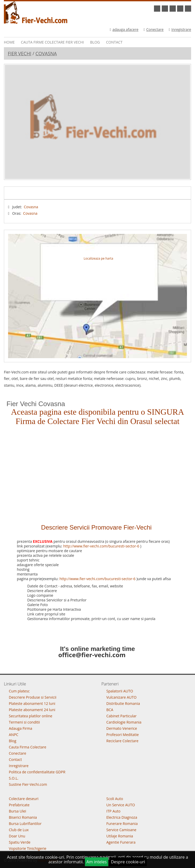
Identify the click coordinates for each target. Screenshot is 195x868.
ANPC (14, 735)
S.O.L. (14, 778)
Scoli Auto (115, 799)
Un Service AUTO (121, 805)
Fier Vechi (19, 53)
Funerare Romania (122, 824)
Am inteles (97, 862)
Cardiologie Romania (124, 722)
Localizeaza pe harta (98, 258)
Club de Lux (19, 830)
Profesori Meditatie (123, 735)
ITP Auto (114, 811)
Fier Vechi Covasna (36, 404)
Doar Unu (17, 836)
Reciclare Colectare (123, 741)
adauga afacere (124, 29)
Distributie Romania (123, 703)
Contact (114, 42)
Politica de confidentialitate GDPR (37, 772)
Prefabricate (19, 805)
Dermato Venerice (122, 728)
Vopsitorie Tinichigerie (28, 848)
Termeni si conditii (24, 722)
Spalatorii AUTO (120, 691)
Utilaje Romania (120, 836)
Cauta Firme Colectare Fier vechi (52, 42)
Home (9, 42)
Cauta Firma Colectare (28, 747)
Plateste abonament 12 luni (32, 703)
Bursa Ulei (18, 811)
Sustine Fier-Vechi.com (28, 784)
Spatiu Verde (20, 842)
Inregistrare (180, 29)
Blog (95, 42)
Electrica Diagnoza (122, 817)
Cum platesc (19, 691)
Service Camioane (122, 830)
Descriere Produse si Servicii (33, 697)
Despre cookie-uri (128, 862)
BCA (110, 710)
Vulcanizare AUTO (122, 697)
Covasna (46, 53)
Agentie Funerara (121, 842)
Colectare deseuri (24, 799)
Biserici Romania (23, 817)
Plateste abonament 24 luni (32, 710)
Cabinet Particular (122, 716)
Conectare (154, 29)
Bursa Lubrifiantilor (25, 824)
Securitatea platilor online (31, 716)
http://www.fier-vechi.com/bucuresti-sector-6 (101, 546)
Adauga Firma (21, 728)
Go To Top (98, 673)
